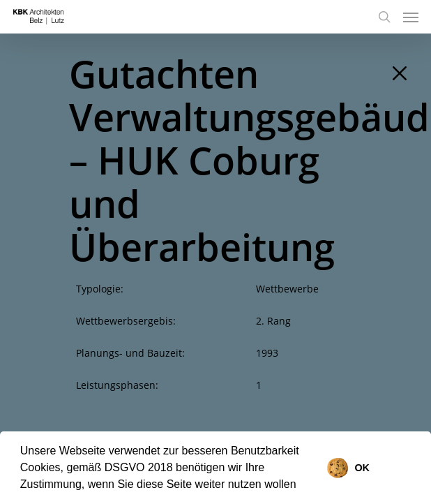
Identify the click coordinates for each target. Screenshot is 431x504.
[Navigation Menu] (411, 17)
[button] (301, 486)
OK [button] (362, 468)
